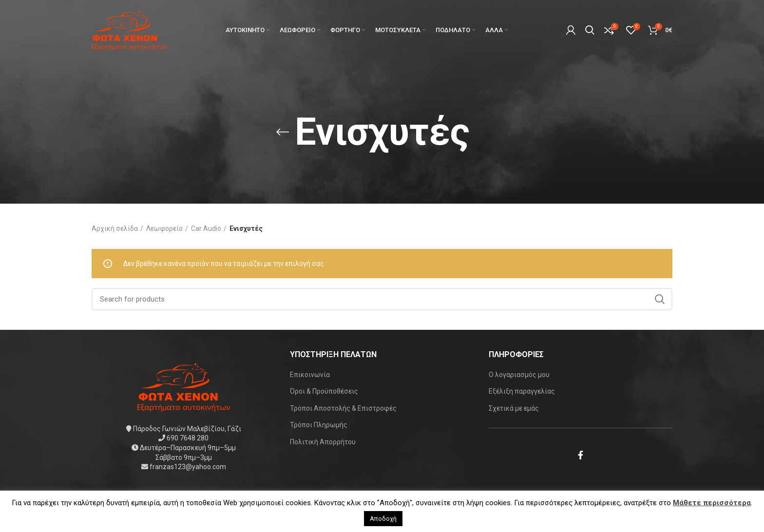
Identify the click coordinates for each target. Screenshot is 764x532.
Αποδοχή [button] (383, 519)
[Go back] (283, 132)
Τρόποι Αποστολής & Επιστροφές (343, 408)
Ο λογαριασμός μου (519, 375)
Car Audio (206, 228)
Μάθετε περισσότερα (712, 503)
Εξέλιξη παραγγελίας (522, 391)
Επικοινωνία (310, 375)
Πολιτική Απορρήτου (323, 442)
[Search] (382, 299)
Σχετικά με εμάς (514, 408)
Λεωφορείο (164, 228)
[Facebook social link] (581, 455)
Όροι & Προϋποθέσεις (324, 391)
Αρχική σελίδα (115, 228)
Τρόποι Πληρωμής (319, 425)
